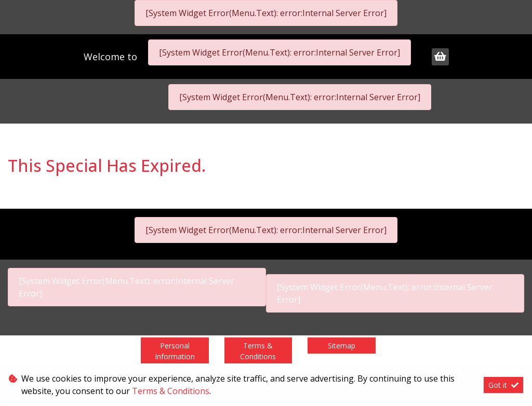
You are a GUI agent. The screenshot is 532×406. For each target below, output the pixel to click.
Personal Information (175, 351)
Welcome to (112, 57)
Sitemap (342, 346)
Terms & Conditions (258, 351)
